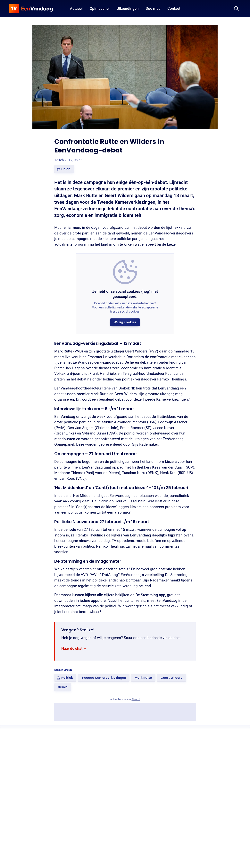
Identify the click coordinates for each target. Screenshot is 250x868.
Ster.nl (136, 699)
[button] (64, 169)
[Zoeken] (236, 9)
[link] (74, 649)
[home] (31, 9)
